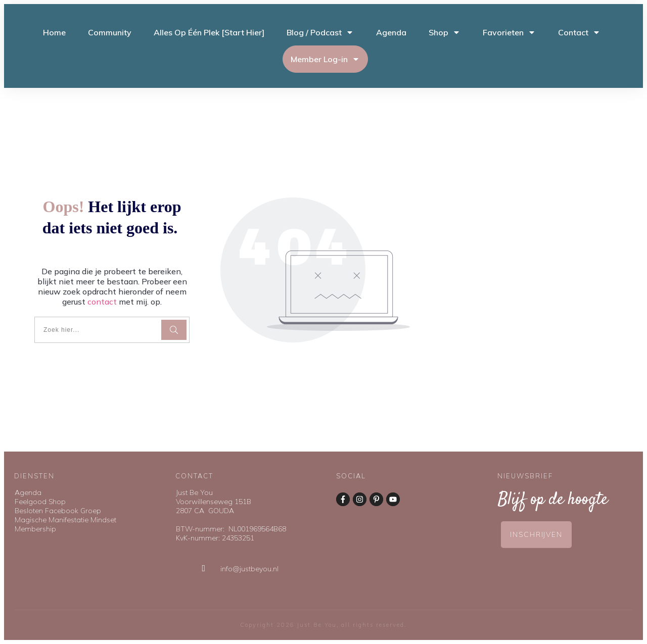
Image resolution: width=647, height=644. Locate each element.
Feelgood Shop (40, 502)
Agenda (28, 492)
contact (102, 302)
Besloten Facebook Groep (58, 511)
